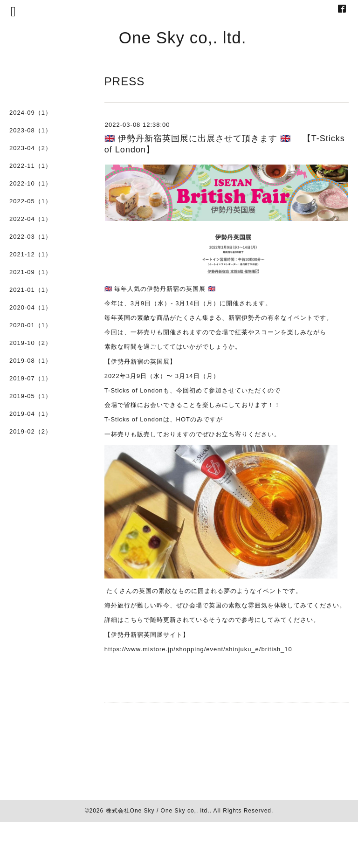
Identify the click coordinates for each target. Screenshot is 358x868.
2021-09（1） (31, 272)
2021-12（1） (31, 254)
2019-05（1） (31, 396)
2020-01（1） (31, 325)
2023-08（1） (31, 130)
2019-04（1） (31, 414)
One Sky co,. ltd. (183, 38)
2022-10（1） (31, 183)
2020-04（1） (31, 307)
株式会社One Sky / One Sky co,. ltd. (158, 811)
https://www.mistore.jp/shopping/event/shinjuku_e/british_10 (198, 649)
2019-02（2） (31, 431)
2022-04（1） (31, 219)
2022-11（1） (31, 166)
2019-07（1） (31, 378)
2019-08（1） (31, 361)
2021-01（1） (31, 290)
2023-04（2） (31, 148)
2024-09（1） (31, 113)
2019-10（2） (31, 343)
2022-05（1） (31, 201)
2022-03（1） (31, 237)
